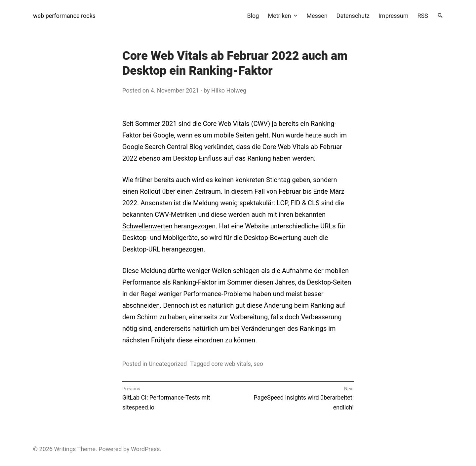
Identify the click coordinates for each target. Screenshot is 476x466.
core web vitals (231, 364)
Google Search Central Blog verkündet (178, 147)
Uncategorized (168, 364)
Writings (65, 449)
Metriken (279, 16)
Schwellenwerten (147, 226)
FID (296, 203)
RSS (423, 16)
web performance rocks (64, 16)
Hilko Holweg (229, 90)
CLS (314, 203)
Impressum (394, 16)
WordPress (145, 449)
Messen (317, 16)
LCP (282, 203)
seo (258, 364)
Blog (253, 16)
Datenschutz (353, 16)
